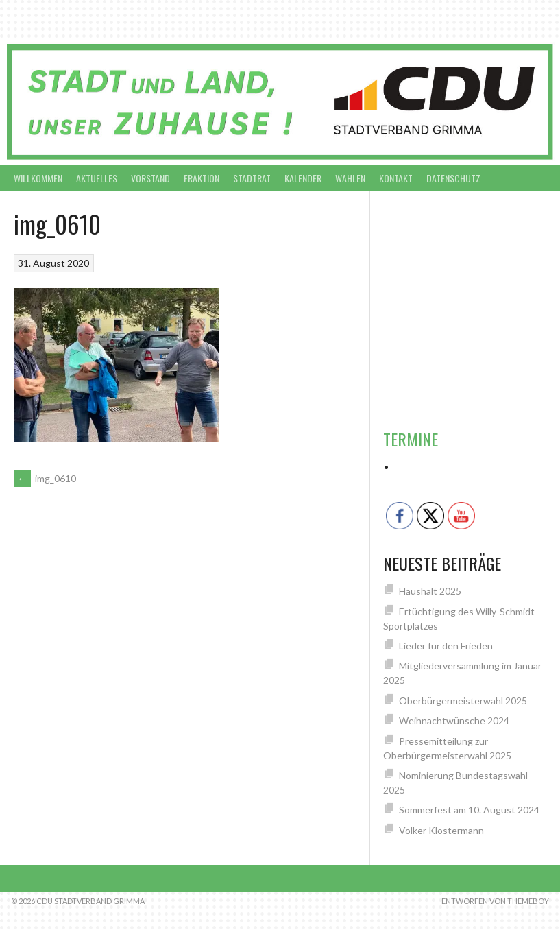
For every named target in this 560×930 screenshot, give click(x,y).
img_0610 (45, 478)
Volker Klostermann (441, 830)
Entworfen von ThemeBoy (495, 901)
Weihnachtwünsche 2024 (454, 720)
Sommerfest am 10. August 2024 (469, 810)
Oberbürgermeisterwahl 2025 (463, 701)
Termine (411, 439)
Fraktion (202, 178)
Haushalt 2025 (430, 591)
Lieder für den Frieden (446, 646)
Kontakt (396, 178)
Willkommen (38, 178)
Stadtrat (252, 178)
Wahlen (350, 178)
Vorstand (150, 178)
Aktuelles (97, 178)
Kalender (303, 178)
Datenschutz (453, 178)
